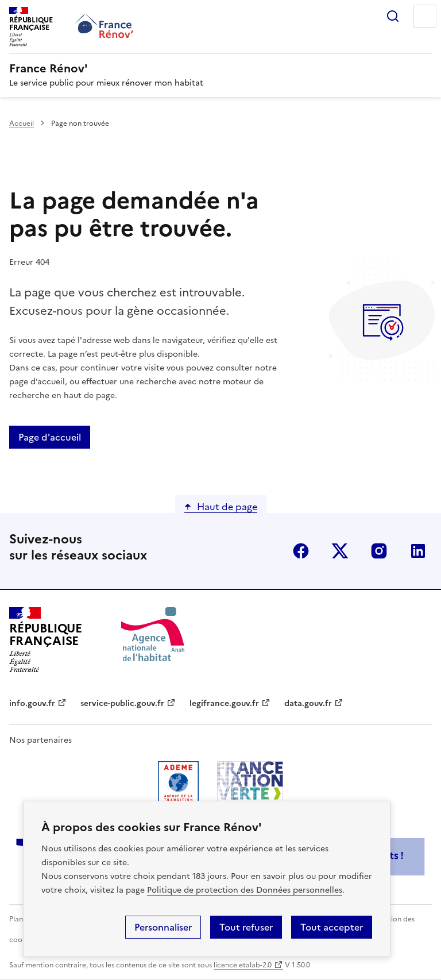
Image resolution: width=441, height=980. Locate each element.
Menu (425, 16)
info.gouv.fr (32, 703)
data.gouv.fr (308, 703)
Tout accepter (332, 927)
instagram (379, 551)
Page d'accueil (50, 437)
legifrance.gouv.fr (224, 703)
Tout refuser (246, 927)
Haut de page (227, 507)
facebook (301, 551)
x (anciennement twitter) (340, 551)
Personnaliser (163, 927)
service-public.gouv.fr (122, 703)
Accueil (22, 124)
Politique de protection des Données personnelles (245, 890)
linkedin (418, 551)
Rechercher (393, 16)
